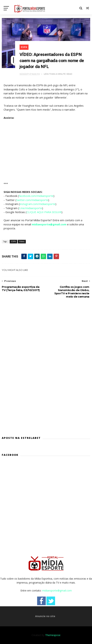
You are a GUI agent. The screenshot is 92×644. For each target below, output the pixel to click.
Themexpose (53, 635)
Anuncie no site (45, 616)
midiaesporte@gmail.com (49, 224)
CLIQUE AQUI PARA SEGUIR (44, 212)
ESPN (24, 47)
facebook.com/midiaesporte (36, 196)
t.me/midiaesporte (31, 208)
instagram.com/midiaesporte (38, 204)
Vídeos (22, 241)
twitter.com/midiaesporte (32, 200)
